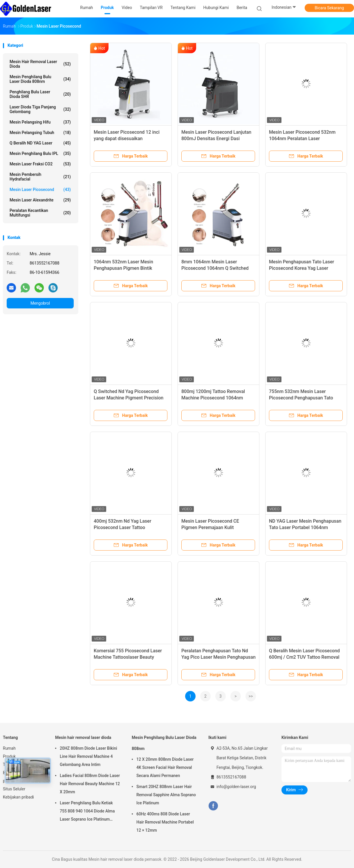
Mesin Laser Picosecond (40, 190)
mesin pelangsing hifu (40, 122)
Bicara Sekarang (329, 8)
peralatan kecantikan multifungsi (40, 213)
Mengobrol (40, 303)
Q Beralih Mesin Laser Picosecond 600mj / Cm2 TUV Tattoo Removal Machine (304, 657)
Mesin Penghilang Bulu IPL (40, 153)
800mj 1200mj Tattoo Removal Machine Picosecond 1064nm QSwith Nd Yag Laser (213, 398)
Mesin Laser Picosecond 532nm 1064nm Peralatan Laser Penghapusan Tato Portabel (302, 139)
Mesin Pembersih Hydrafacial (40, 177)
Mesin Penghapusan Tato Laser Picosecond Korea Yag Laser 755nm (301, 268)
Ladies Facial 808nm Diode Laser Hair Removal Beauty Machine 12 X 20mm (90, 784)
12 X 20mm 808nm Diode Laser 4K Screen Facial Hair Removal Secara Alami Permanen (165, 767)
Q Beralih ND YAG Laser (40, 143)
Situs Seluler (14, 789)
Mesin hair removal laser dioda (40, 64)
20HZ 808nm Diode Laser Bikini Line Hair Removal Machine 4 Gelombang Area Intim (88, 756)
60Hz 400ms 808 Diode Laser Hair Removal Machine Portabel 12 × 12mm (165, 822)
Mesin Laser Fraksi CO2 (40, 164)
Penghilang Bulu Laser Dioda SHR (40, 94)
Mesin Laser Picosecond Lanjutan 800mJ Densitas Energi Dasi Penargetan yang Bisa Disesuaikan (217, 139)
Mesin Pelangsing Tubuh (40, 133)
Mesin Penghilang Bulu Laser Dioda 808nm (40, 79)
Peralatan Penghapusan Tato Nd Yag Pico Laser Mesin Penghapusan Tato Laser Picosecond (218, 657)
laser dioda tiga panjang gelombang (40, 109)
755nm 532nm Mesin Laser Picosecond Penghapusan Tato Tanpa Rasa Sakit (301, 398)
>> (251, 696)
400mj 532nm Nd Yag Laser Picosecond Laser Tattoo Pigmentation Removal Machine (127, 527)
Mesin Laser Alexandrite (40, 200)
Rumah (9, 748)
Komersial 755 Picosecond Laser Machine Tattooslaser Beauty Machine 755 (128, 657)
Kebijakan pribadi (18, 797)
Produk (9, 756)
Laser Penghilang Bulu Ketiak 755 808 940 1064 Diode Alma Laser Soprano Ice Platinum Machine (87, 812)
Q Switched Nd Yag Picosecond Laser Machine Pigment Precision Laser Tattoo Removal (129, 398)
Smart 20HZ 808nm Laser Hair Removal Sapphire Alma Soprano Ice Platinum (166, 795)
